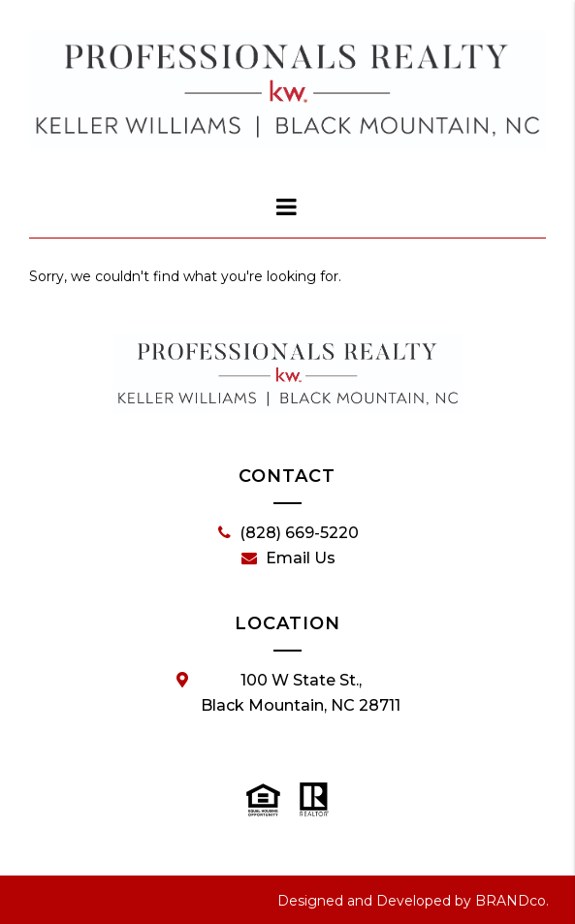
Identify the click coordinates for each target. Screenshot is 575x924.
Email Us (288, 558)
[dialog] (288, 207)
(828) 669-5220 (288, 533)
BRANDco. (512, 901)
